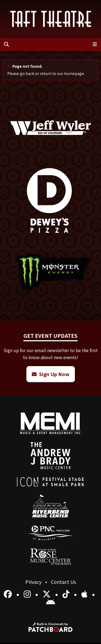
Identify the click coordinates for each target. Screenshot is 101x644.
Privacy (34, 582)
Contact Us (63, 582)
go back (27, 73)
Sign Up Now (51, 374)
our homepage (71, 73)
